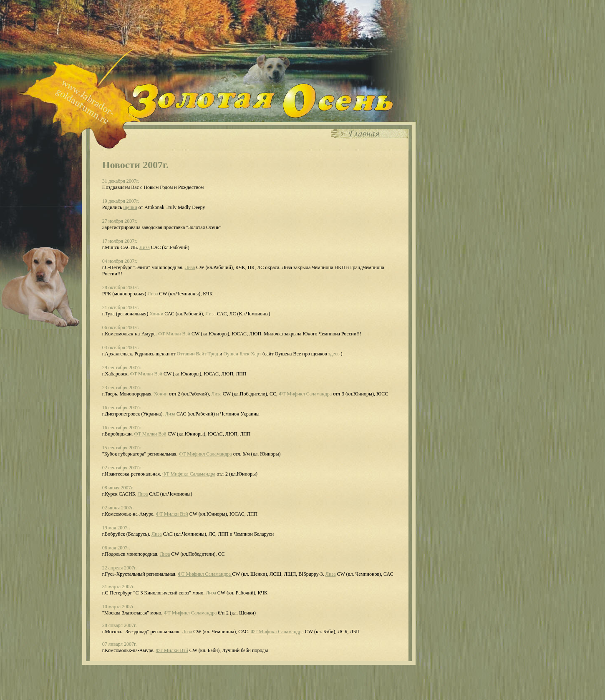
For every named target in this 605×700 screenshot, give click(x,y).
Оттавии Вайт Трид (197, 354)
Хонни (156, 314)
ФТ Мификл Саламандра (305, 394)
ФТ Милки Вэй (174, 334)
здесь (335, 354)
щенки (130, 207)
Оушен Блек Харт (242, 354)
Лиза (145, 247)
